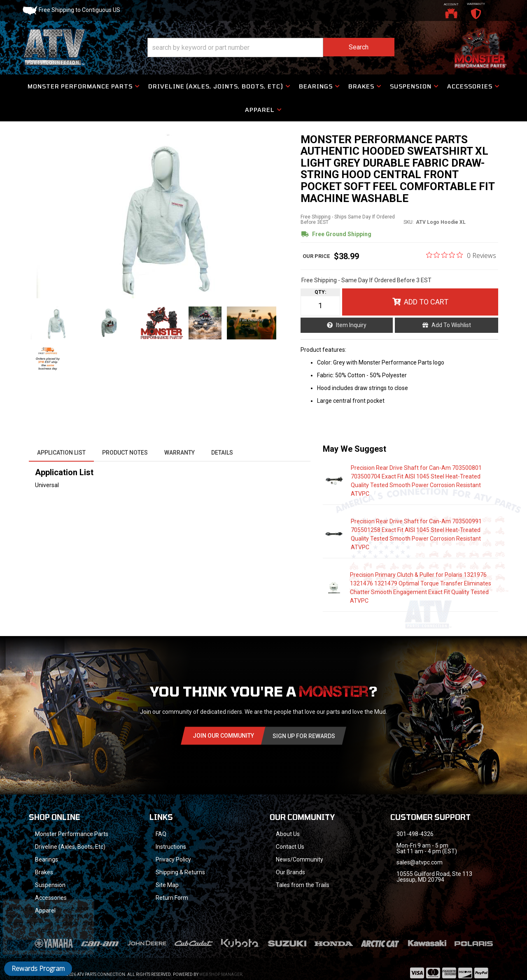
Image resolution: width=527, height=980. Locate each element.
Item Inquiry (351, 325)
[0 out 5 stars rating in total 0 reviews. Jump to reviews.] (461, 255)
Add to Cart (426, 302)
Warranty (180, 453)
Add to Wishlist (451, 325)
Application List (61, 453)
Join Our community (223, 736)
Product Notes (125, 453)
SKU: (409, 222)
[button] (271, 48)
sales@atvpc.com (420, 862)
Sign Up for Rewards (304, 736)
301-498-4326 (415, 834)
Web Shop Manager (221, 974)
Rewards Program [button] (38, 968)
